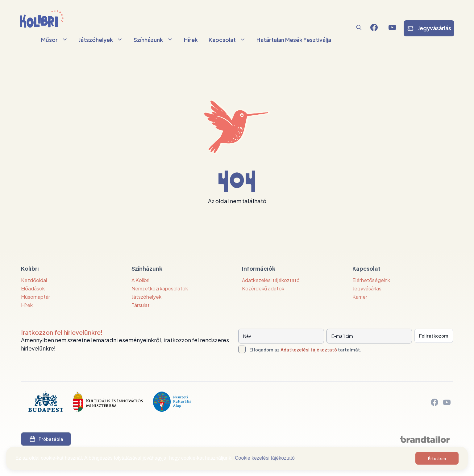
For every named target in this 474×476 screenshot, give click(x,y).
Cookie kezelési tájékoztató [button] (265, 458)
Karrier (360, 297)
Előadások (33, 288)
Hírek (191, 40)
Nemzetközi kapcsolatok (160, 288)
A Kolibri (140, 280)
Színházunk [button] (153, 40)
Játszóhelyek (146, 297)
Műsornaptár (35, 297)
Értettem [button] (437, 458)
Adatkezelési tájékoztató (271, 280)
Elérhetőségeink (371, 280)
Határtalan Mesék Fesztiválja (294, 40)
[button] (359, 27)
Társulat (141, 305)
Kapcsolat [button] (227, 40)
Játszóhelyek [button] (101, 40)
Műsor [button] (54, 40)
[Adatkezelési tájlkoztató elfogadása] (242, 349)
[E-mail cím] (369, 336)
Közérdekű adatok (263, 288)
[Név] (281, 336)
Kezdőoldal (34, 280)
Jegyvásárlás (367, 288)
